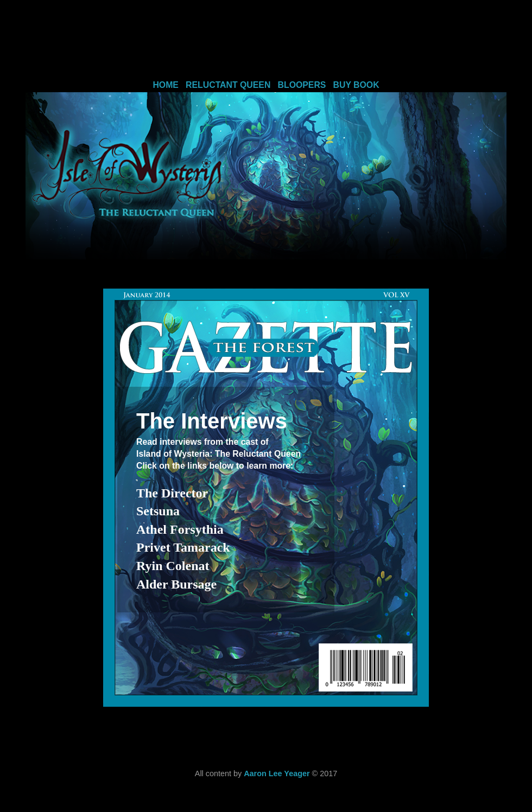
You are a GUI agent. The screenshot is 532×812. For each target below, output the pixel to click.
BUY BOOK (356, 85)
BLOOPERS (302, 85)
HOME (166, 85)
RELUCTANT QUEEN (228, 85)
